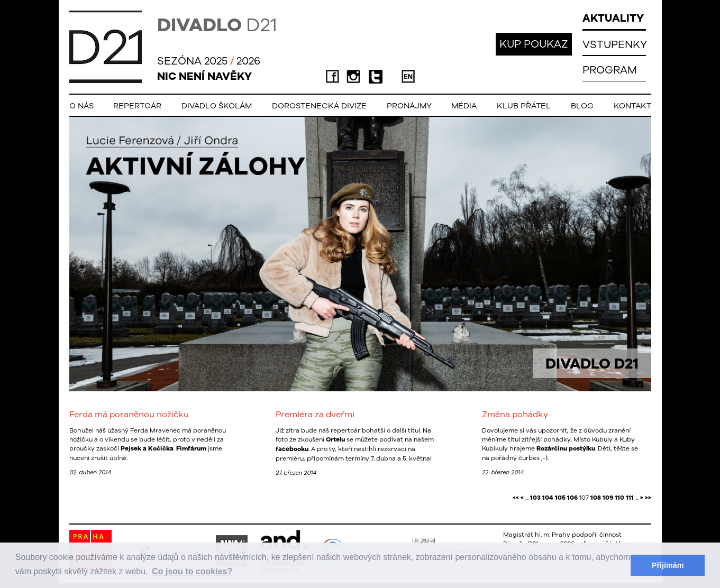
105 (560, 498)
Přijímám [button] (668, 565)
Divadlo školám (217, 105)
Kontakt (632, 105)
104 (548, 498)
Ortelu (335, 439)
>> (648, 498)
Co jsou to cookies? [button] (192, 571)
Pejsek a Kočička (147, 448)
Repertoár (137, 105)
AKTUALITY (613, 18)
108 (596, 498)
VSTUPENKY (615, 44)
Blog (582, 105)
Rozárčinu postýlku (566, 448)
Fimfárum (191, 448)
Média (464, 105)
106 (572, 498)
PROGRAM (610, 70)
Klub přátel (524, 105)
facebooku (292, 449)
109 (608, 498)
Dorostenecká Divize (319, 105)
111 (630, 498)
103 (535, 498)
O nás (81, 105)
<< (516, 498)
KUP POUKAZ (534, 44)
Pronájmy (409, 105)
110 (619, 498)
